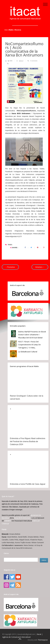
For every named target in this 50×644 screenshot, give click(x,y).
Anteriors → (40, 267)
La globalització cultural (28, 352)
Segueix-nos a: (10, 570)
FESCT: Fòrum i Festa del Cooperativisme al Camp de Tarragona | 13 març (29, 345)
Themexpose (43, 640)
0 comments (34, 61)
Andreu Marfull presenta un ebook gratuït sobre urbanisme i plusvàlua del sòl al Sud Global (32, 335)
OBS (11, 61)
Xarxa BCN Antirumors (21, 113)
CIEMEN (8, 521)
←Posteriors (10, 267)
